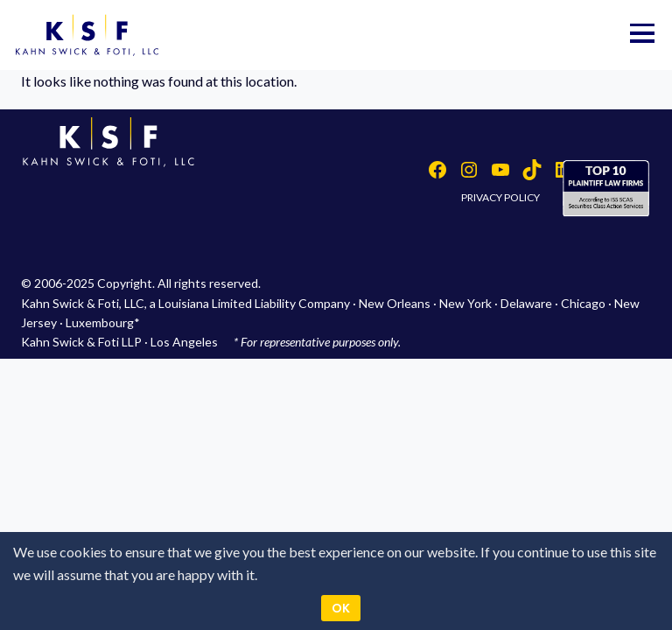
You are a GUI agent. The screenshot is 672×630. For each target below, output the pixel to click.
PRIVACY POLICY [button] (500, 197)
